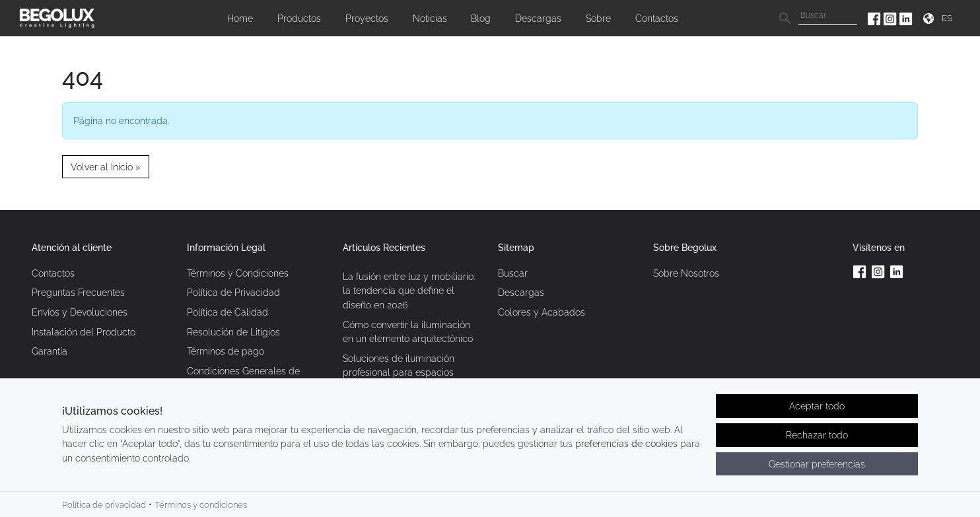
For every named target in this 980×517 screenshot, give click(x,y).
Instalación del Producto (84, 332)
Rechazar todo (817, 435)
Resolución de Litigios (233, 332)
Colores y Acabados (542, 312)
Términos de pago (226, 351)
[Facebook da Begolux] (876, 18)
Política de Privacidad (233, 292)
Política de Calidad (227, 312)
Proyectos (367, 18)
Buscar (513, 273)
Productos (299, 18)
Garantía (50, 351)
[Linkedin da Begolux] (906, 18)
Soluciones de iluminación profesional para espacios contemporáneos (399, 372)
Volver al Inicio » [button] (106, 167)
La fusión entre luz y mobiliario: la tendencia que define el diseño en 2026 (409, 291)
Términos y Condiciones (238, 273)
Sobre (598, 18)
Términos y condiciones (201, 505)
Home (240, 18)
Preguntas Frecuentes (78, 292)
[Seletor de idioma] (949, 18)
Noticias (430, 18)
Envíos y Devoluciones (80, 312)
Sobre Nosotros (686, 273)
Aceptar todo (817, 407)
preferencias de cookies (626, 445)
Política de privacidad (104, 505)
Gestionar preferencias (817, 465)
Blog (481, 18)
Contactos (657, 18)
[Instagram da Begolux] (892, 18)
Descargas (538, 18)
